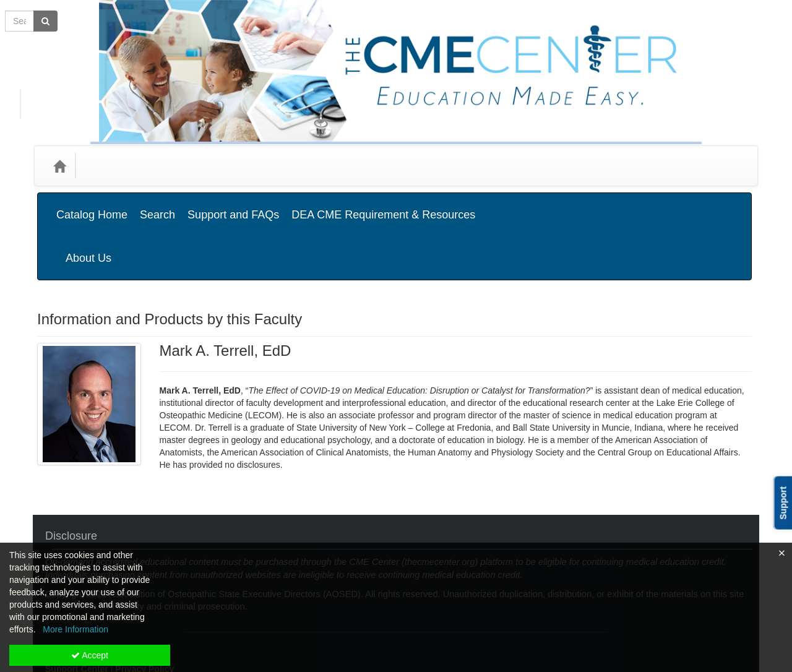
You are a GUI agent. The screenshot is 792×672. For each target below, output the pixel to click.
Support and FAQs (233, 205)
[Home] (59, 166)
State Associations (261, 166)
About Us (717, 205)
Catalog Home (92, 205)
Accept (90, 655)
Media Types (179, 166)
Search (157, 205)
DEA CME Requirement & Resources (383, 205)
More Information (75, 629)
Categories (112, 166)
